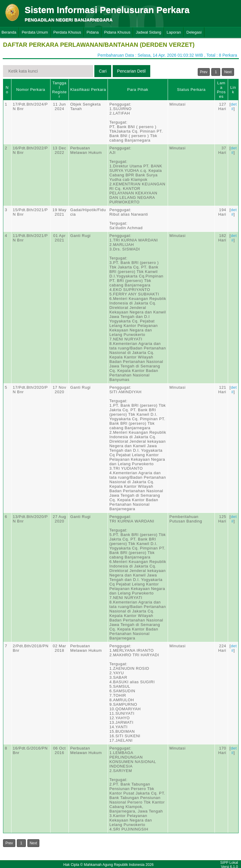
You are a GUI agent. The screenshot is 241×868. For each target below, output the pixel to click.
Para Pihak (138, 90)
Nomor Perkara (31, 90)
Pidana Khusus (117, 32)
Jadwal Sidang (149, 32)
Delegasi (194, 32)
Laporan (174, 32)
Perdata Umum (35, 32)
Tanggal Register (59, 90)
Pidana (93, 32)
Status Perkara (191, 90)
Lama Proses (221, 90)
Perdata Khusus (67, 32)
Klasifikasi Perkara (88, 90)
